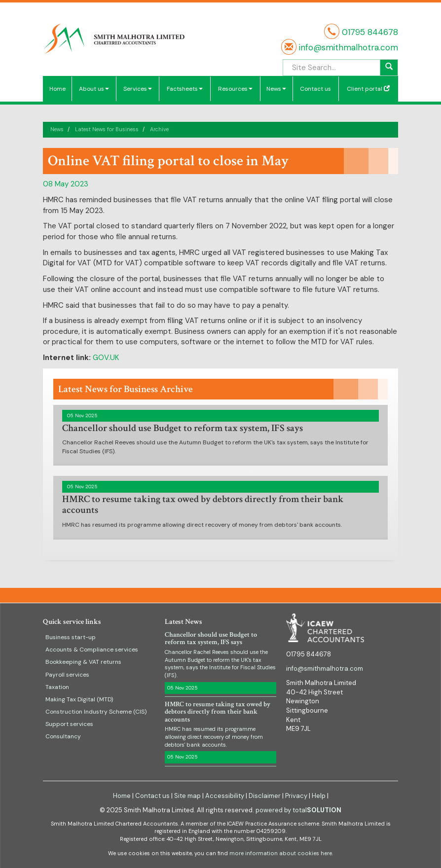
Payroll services (67, 675)
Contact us (315, 89)
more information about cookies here (281, 853)
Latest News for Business (107, 129)
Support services (69, 724)
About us (94, 89)
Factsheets (185, 89)
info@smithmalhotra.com (347, 47)
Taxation (57, 687)
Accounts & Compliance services (92, 650)
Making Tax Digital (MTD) (79, 699)
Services (138, 89)
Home (57, 89)
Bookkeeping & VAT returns (83, 662)
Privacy (296, 796)
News (276, 89)
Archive (159, 129)
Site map (187, 796)
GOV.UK (106, 358)
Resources (235, 89)
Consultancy (63, 736)
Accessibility (225, 796)
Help (319, 796)
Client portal (368, 89)
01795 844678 (370, 32)
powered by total (298, 810)
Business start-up (71, 637)
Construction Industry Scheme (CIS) (96, 712)
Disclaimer (265, 796)
